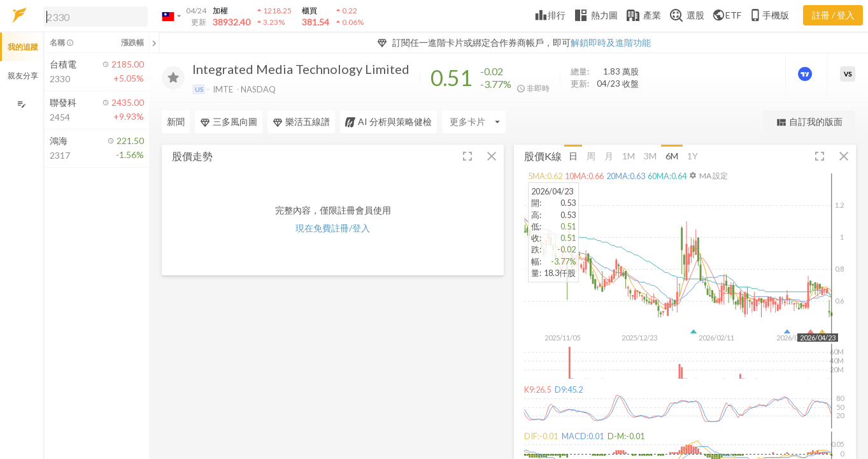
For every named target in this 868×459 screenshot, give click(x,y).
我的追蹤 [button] (23, 47)
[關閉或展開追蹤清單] (154, 43)
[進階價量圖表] (806, 74)
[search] (96, 17)
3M (650, 155)
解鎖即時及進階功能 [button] (611, 42)
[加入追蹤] (173, 78)
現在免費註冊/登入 (333, 228)
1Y (693, 155)
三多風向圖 (229, 122)
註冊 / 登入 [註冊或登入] (833, 15)
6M (672, 155)
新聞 (176, 121)
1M (629, 155)
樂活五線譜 (301, 122)
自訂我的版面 (809, 122)
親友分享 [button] (23, 76)
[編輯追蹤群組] (21, 104)
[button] (93, 16)
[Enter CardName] (474, 122)
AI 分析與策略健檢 (388, 122)
